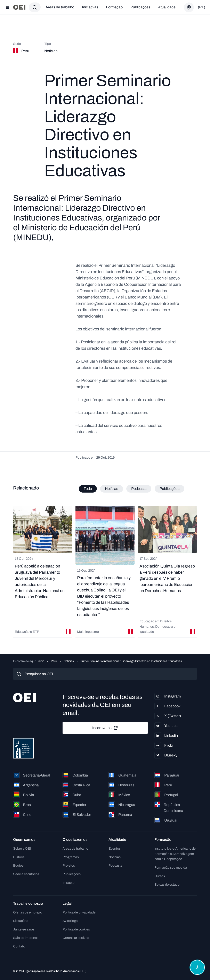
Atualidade (167, 7)
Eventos (115, 848)
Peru (54, 661)
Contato (19, 946)
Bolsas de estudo (167, 884)
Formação (114, 7)
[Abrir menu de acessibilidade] (197, 967)
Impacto (68, 883)
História (19, 857)
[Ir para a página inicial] (19, 7)
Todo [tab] (88, 489)
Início (41, 661)
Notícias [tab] (112, 489)
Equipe (18, 865)
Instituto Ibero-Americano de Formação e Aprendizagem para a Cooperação (175, 854)
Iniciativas (90, 7)
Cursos (160, 876)
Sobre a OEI (22, 848)
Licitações (21, 921)
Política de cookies (76, 929)
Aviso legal (71, 921)
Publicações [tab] (169, 489)
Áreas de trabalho (60, 7)
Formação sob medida (171, 868)
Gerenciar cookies (76, 938)
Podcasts (115, 865)
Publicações (140, 7)
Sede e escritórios (26, 874)
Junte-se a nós (24, 929)
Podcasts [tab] (139, 489)
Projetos (69, 865)
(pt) (201, 7)
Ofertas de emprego (28, 912)
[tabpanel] (105, 572)
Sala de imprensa (26, 938)
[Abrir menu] (7, 7)
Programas (71, 857)
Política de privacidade (79, 912)
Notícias (69, 661)
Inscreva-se (105, 728)
